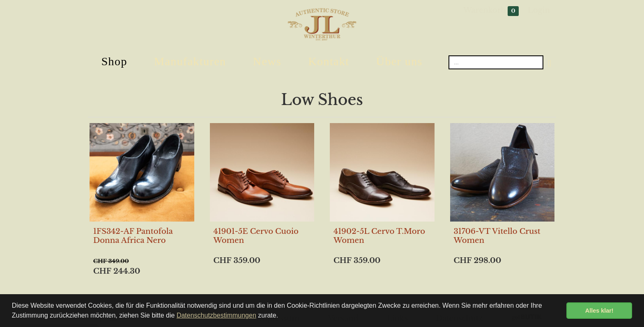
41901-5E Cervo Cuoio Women (256, 236)
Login (539, 10)
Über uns (399, 61)
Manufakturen (190, 61)
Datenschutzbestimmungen (216, 315)
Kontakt (329, 61)
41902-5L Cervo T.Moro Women (379, 236)
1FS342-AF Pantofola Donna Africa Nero (133, 236)
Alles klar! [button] (599, 311)
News (267, 61)
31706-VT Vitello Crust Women (497, 236)
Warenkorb (491, 11)
